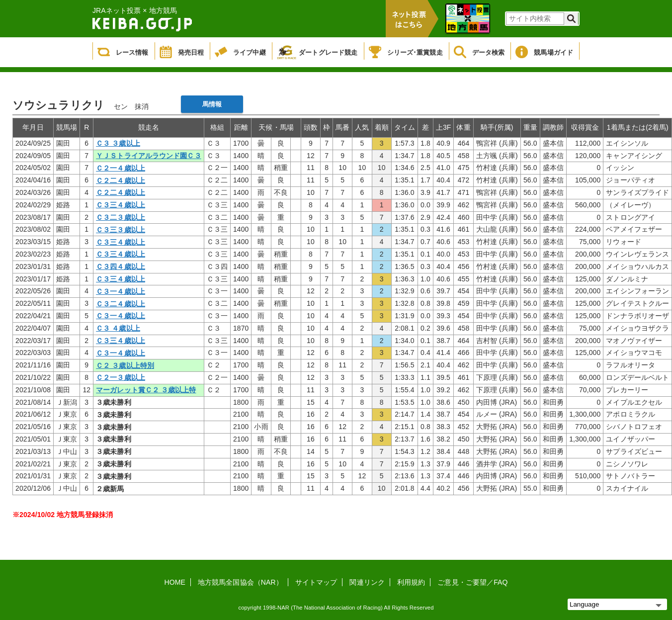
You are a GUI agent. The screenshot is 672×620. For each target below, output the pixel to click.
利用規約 (411, 582)
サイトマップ (316, 582)
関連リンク (367, 582)
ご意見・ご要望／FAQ (472, 582)
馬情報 (212, 104)
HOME (175, 582)
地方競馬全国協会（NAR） (240, 582)
